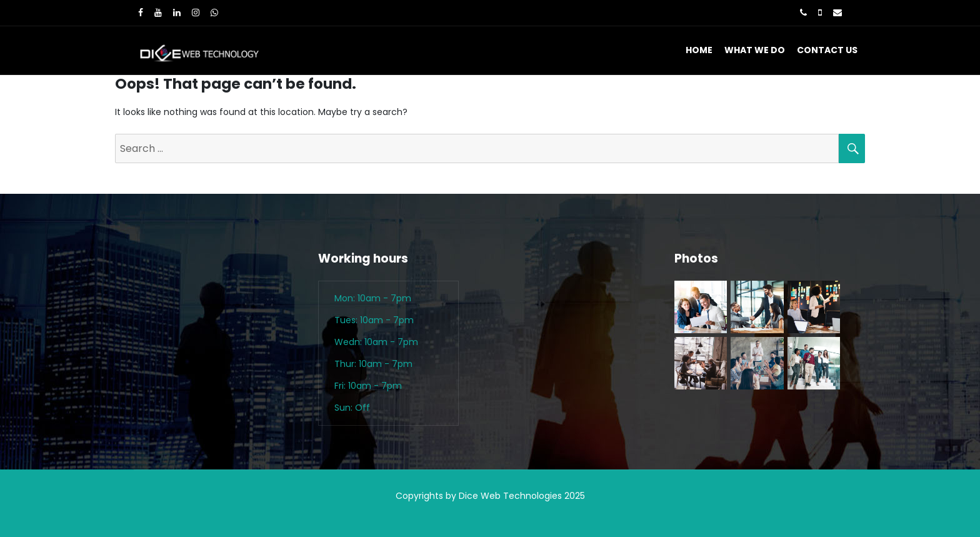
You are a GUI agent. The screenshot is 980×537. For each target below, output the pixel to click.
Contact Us (827, 50)
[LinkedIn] (177, 13)
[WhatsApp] (214, 13)
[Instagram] (196, 13)
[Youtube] (158, 13)
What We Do (755, 50)
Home (699, 50)
